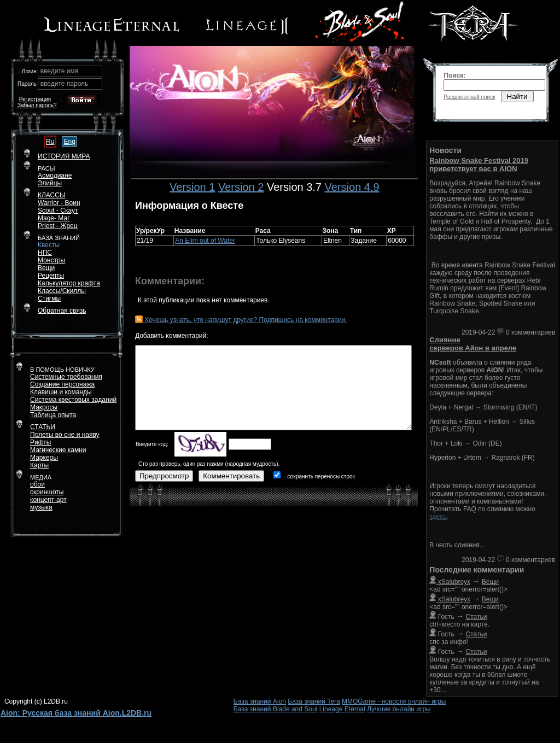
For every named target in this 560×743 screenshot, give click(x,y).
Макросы (44, 407)
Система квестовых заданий (73, 400)
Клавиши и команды (61, 392)
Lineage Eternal (342, 709)
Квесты (49, 245)
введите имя (60, 71)
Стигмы (49, 299)
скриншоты (47, 492)
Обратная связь (62, 311)
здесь (438, 517)
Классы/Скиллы (62, 291)
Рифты (40, 442)
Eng (69, 142)
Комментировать (231, 476)
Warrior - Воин (59, 203)
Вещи (46, 268)
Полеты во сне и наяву (65, 435)
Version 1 (192, 187)
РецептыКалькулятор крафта (69, 279)
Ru (50, 142)
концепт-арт (48, 500)
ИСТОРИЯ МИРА (64, 156)
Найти (517, 96)
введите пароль (65, 84)
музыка (41, 507)
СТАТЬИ (43, 427)
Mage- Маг (54, 218)
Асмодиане (55, 175)
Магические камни (58, 450)
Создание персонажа (62, 384)
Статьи (477, 617)
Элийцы (50, 183)
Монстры (51, 260)
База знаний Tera (314, 701)
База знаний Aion (260, 701)
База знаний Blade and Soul (276, 709)
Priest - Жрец (58, 226)
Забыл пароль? (37, 105)
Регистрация (35, 99)
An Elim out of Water (205, 241)
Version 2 (241, 187)
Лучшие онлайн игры (399, 709)
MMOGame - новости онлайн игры (394, 701)
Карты (39, 465)
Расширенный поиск (469, 97)
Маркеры (44, 458)
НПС (45, 253)
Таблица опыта (53, 415)
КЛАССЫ (52, 195)
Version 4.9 (352, 187)
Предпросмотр (164, 476)
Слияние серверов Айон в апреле (473, 344)
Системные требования (66, 377)
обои (37, 484)
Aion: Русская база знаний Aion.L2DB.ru (76, 713)
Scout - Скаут (58, 210)
